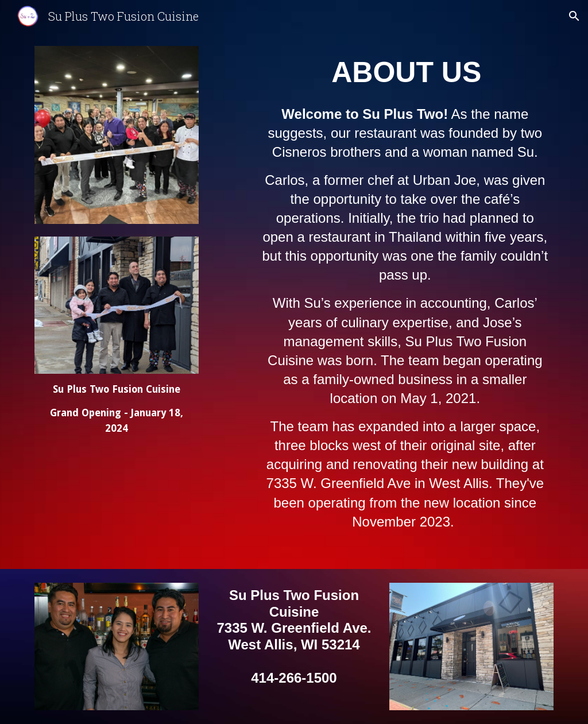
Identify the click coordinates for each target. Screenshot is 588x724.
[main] (117, 409)
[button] (574, 16)
